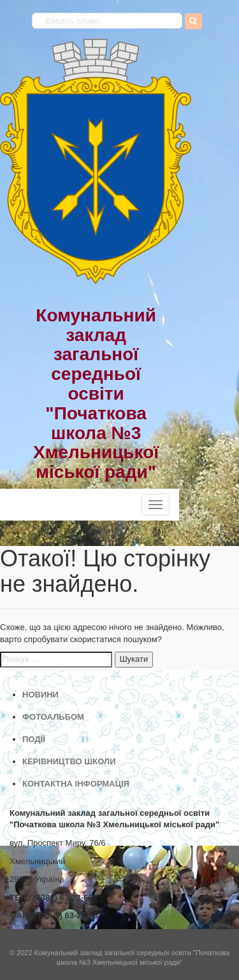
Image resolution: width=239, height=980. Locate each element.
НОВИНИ (40, 695)
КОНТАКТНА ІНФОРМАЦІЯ (76, 784)
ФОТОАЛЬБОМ (53, 717)
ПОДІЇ (34, 739)
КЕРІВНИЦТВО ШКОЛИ (69, 761)
